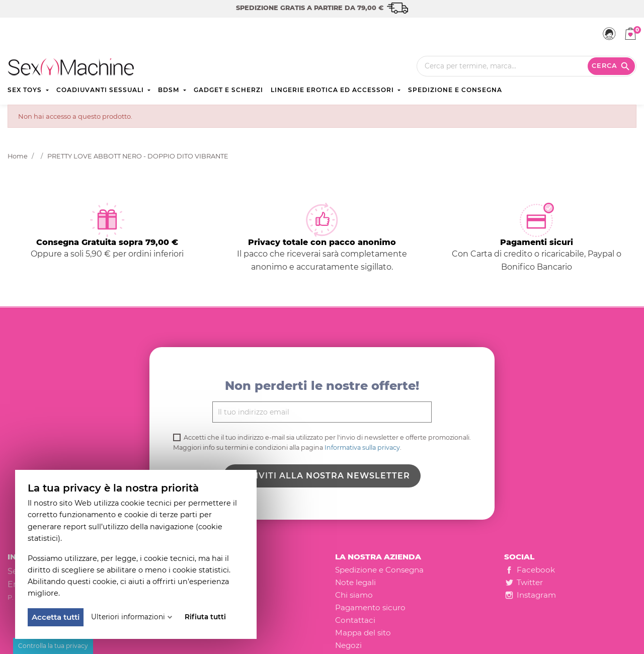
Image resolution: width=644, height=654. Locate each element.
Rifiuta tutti (205, 617)
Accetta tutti (56, 617)
